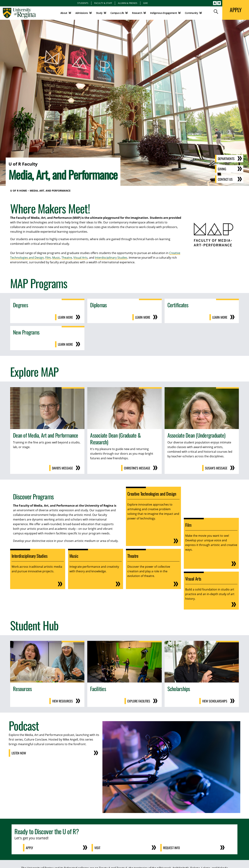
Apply (29, 848)
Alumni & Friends (128, 3)
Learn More (65, 317)
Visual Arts (81, 258)
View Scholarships (215, 701)
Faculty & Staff (103, 3)
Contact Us (225, 179)
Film (48, 258)
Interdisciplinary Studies (111, 258)
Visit (97, 848)
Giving (222, 169)
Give (146, 3)
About (64, 13)
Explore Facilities (139, 701)
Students (83, 3)
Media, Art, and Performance (50, 191)
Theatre (67, 258)
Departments (226, 159)
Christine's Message (137, 468)
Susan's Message (216, 468)
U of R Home (19, 191)
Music (56, 258)
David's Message (62, 468)
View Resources (63, 701)
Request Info (172, 848)
